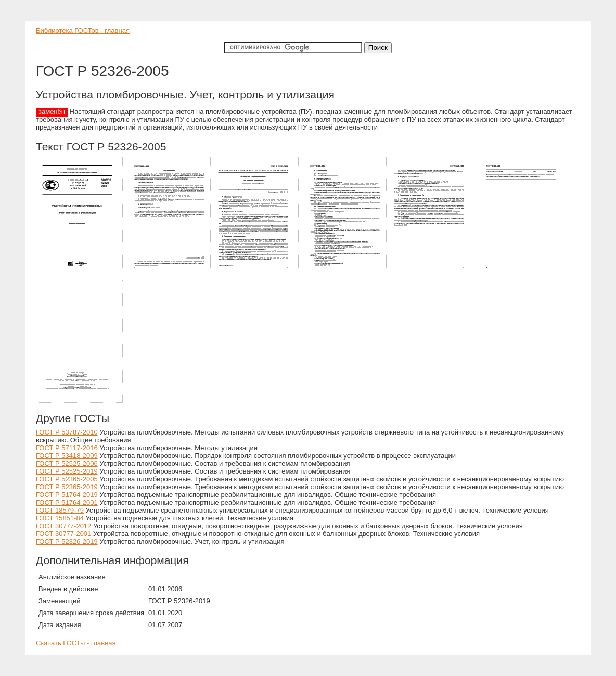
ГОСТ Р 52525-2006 (67, 463)
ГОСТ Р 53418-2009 (67, 456)
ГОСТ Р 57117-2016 (67, 448)
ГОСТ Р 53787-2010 (67, 432)
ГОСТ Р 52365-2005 (67, 479)
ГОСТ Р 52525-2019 (67, 471)
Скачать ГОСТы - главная (76, 643)
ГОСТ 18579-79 (60, 510)
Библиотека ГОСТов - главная (83, 30)
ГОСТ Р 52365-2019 (67, 487)
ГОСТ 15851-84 (60, 518)
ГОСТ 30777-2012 (63, 526)
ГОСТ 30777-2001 (63, 534)
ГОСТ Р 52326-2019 (67, 541)
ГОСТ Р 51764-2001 (67, 502)
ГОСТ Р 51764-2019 (67, 495)
